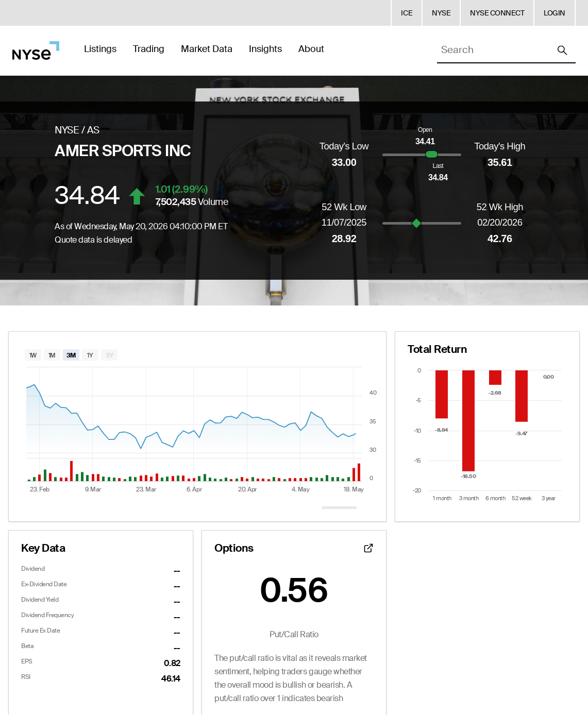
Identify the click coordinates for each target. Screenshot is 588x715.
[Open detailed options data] (368, 548)
